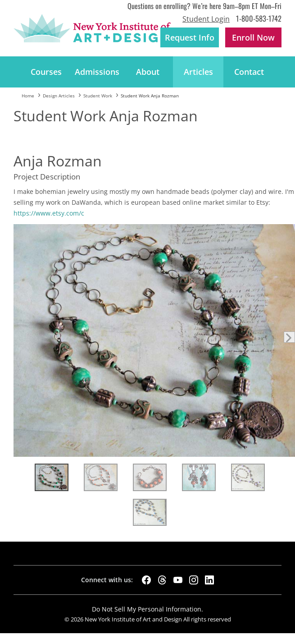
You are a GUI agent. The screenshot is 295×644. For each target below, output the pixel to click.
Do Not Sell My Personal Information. (147, 609)
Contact (249, 72)
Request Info (190, 37)
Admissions (97, 72)
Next (289, 337)
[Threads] (162, 580)
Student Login (206, 19)
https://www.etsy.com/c (49, 213)
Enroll (253, 37)
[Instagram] (194, 580)
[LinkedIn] (209, 580)
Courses (46, 72)
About (148, 72)
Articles (198, 72)
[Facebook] (146, 580)
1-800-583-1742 (259, 18)
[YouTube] (178, 580)
